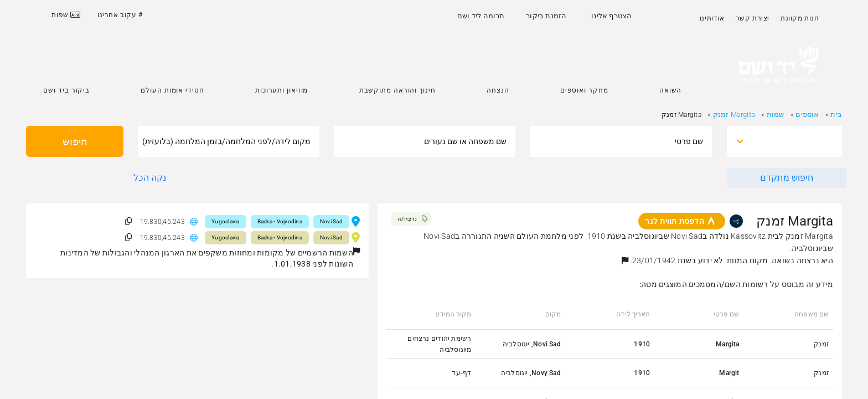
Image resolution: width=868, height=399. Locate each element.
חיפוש (75, 142)
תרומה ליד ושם (481, 16)
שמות (776, 114)
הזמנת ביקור (546, 16)
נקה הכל (150, 178)
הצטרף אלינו (611, 16)
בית (836, 114)
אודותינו (712, 18)
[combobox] (794, 141)
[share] (736, 221)
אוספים (807, 114)
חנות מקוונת (800, 18)
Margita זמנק (734, 114)
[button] (625, 260)
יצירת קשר (753, 18)
